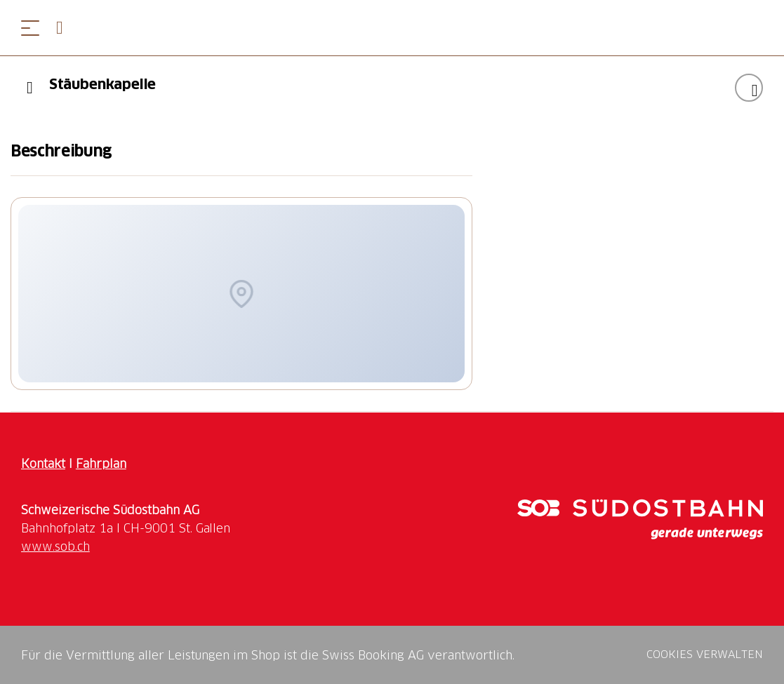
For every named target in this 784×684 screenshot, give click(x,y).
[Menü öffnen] (30, 28)
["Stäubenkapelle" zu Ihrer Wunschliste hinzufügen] (749, 88)
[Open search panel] (65, 28)
